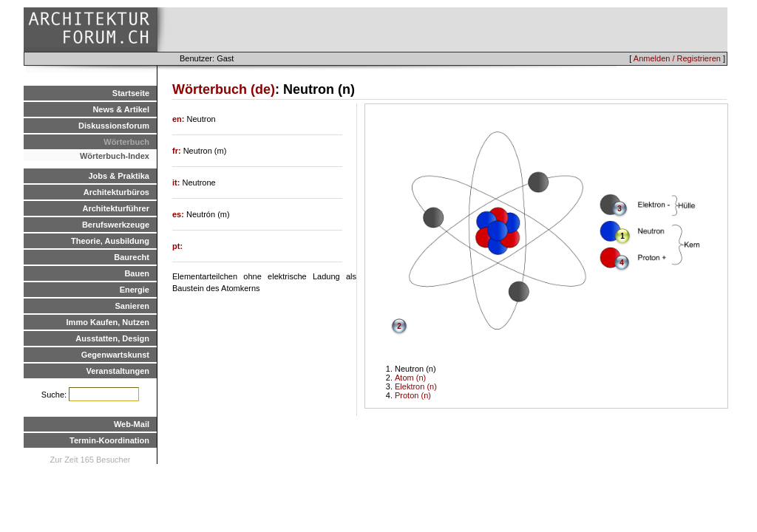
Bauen (137, 273)
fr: (178, 151)
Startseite (131, 93)
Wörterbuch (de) (224, 89)
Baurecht (132, 257)
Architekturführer (116, 208)
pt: (177, 246)
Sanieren (132, 306)
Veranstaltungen (118, 371)
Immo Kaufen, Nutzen (108, 322)
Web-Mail (132, 424)
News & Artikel (121, 109)
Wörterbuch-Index (115, 156)
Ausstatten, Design (112, 338)
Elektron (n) (416, 386)
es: (179, 214)
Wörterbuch (126, 142)
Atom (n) (410, 378)
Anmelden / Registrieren (677, 58)
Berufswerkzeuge (116, 225)
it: (177, 183)
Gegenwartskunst (115, 355)
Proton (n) (413, 395)
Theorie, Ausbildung (110, 241)
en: (180, 119)
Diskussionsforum (114, 126)
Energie (135, 290)
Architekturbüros (116, 192)
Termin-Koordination (109, 440)
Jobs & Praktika (119, 176)
